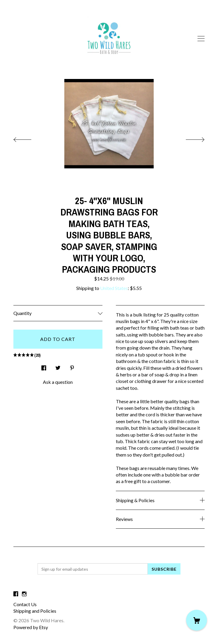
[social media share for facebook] (44, 366)
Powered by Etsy (31, 627)
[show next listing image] (190, 138)
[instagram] (24, 594)
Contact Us (25, 604)
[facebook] (16, 594)
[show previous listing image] (28, 138)
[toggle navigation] (201, 39)
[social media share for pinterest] (72, 366)
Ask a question (58, 382)
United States (114, 288)
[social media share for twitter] (58, 366)
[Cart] (197, 620)
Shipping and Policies (35, 611)
